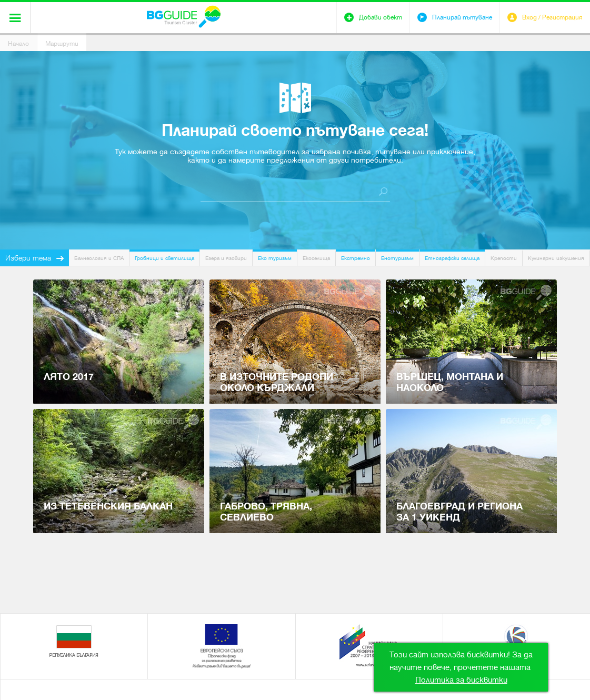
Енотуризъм (397, 258)
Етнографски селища (452, 258)
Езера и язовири (226, 258)
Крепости (504, 258)
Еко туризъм (275, 258)
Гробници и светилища (164, 258)
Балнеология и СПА (99, 258)
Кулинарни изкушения (556, 258)
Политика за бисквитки (461, 680)
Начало (18, 44)
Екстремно (356, 258)
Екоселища (316, 258)
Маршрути (62, 44)
